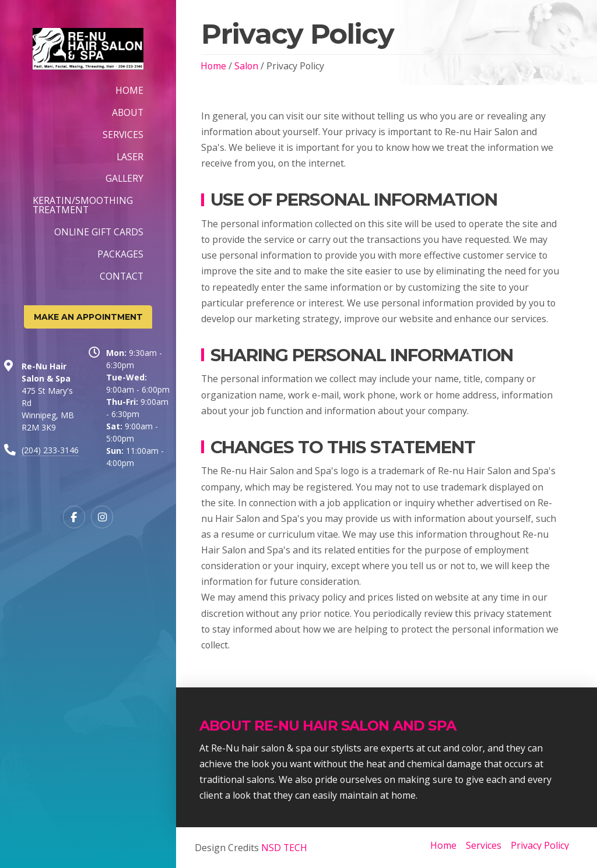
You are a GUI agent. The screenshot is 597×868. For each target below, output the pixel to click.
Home (213, 66)
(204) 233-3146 (50, 450)
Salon (246, 66)
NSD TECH (283, 848)
